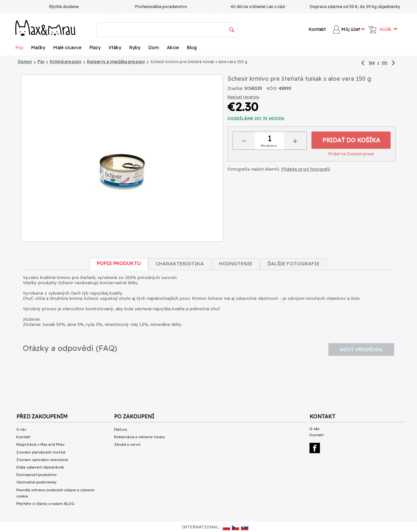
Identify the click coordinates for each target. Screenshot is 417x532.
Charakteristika (180, 264)
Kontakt (317, 29)
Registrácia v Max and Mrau (40, 444)
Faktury (121, 429)
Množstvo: (269, 146)
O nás (21, 429)
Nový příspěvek (361, 350)
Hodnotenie (236, 264)
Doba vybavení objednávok (40, 467)
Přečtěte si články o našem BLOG (45, 504)
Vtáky (115, 48)
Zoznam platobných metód (41, 452)
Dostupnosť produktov (36, 475)
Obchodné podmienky (36, 482)
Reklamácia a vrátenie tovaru (140, 437)
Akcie (173, 48)
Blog (192, 48)
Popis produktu (119, 263)
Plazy (95, 48)
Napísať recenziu (243, 97)
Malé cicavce (67, 48)
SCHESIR (253, 88)
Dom (154, 48)
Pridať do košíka (351, 140)
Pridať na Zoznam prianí (351, 154)
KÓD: (272, 88)
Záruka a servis (127, 444)
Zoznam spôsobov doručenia (42, 460)
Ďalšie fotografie (294, 264)
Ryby (135, 48)
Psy (19, 48)
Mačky (38, 48)
